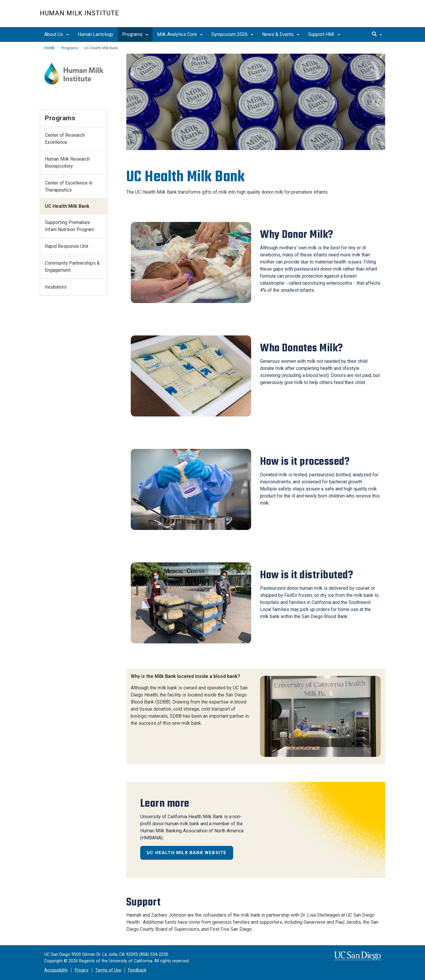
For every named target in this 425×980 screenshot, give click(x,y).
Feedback (137, 970)
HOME (50, 48)
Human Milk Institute (80, 13)
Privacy (82, 970)
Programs (135, 34)
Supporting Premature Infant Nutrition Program (70, 226)
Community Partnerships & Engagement (72, 267)
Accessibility (56, 970)
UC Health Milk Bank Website (187, 853)
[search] (377, 34)
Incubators (56, 287)
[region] (256, 102)
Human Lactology (95, 34)
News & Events (281, 34)
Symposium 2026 (232, 34)
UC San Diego (351, 17)
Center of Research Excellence (65, 139)
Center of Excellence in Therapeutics (69, 186)
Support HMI (324, 34)
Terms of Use (108, 970)
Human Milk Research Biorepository (67, 163)
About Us (57, 34)
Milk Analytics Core (180, 34)
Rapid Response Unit (67, 246)
